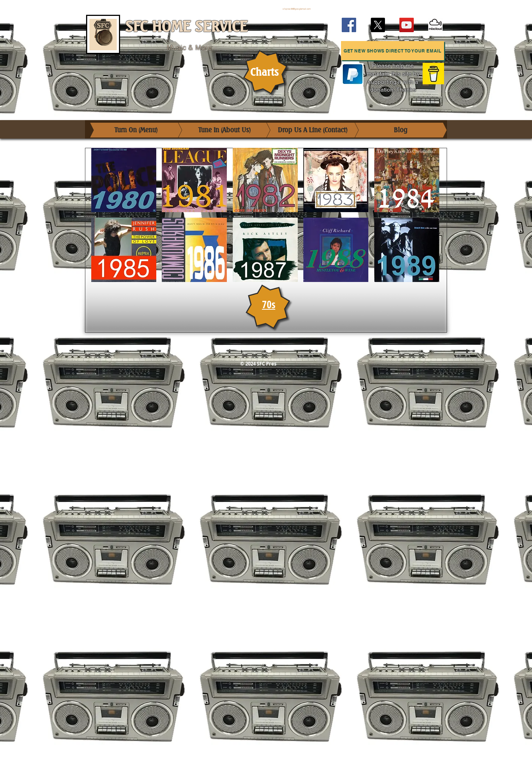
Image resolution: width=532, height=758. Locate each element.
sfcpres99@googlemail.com (297, 9)
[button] (393, 51)
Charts (264, 72)
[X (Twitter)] (378, 25)
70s (269, 304)
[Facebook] (349, 25)
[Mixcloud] (435, 25)
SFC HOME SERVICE (186, 27)
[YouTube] (407, 25)
